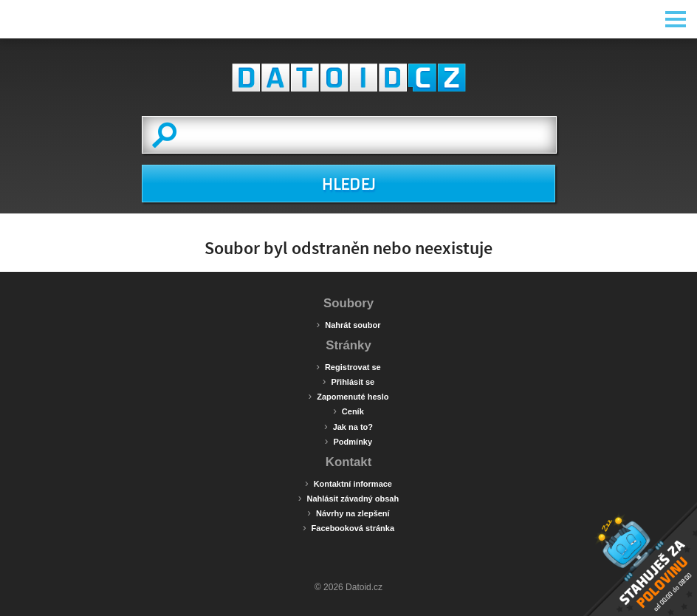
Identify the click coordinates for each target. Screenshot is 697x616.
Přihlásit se (348, 381)
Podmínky (348, 441)
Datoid (348, 78)
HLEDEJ (348, 185)
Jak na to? (348, 426)
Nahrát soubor (349, 324)
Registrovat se (348, 366)
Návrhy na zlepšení (348, 513)
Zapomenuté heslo (349, 396)
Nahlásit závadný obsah (348, 498)
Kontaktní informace (348, 483)
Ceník (348, 411)
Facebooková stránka (348, 527)
